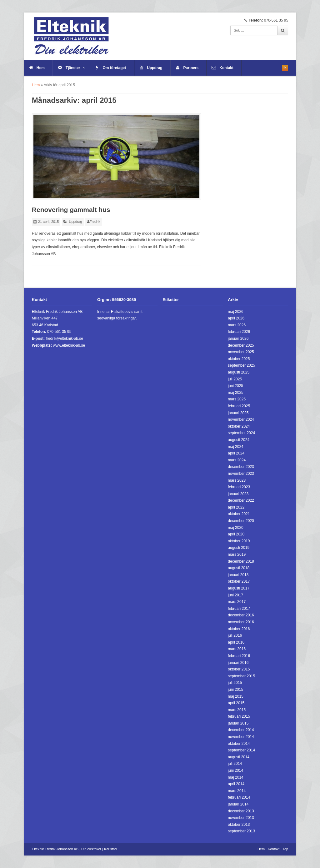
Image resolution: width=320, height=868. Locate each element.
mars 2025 (237, 399)
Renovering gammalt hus (71, 210)
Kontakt (226, 68)
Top (285, 849)
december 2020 (241, 521)
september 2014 (241, 750)
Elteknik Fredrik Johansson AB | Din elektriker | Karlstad (74, 849)
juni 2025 (235, 386)
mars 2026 (237, 325)
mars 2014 (237, 791)
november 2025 (241, 352)
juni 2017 (235, 595)
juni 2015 (235, 690)
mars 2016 (237, 649)
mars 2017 (237, 602)
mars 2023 (237, 480)
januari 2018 (238, 575)
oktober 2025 (239, 359)
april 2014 (236, 784)
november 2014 (241, 737)
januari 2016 (238, 663)
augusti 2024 (239, 440)
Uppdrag (155, 68)
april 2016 (236, 642)
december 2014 (241, 730)
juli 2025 (235, 379)
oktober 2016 (239, 629)
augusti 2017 (239, 588)
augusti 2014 (239, 757)
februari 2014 (239, 797)
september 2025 (241, 365)
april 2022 (236, 507)
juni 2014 (235, 770)
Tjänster (76, 68)
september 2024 (241, 433)
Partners (191, 68)
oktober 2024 (239, 426)
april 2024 (236, 453)
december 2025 (241, 345)
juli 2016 (235, 635)
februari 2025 (239, 406)
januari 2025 (238, 413)
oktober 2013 (239, 825)
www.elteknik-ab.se (69, 345)
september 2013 (241, 831)
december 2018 (241, 561)
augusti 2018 (239, 568)
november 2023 (241, 474)
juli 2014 (235, 764)
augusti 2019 (239, 548)
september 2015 (241, 676)
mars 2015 (237, 710)
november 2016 (241, 622)
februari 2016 (239, 656)
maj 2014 (235, 777)
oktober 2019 (239, 541)
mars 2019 (237, 554)
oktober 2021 (239, 514)
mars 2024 (237, 460)
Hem (41, 68)
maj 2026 (235, 312)
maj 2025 (235, 393)
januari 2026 (238, 339)
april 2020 (236, 534)
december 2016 (241, 615)
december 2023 (241, 467)
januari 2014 (238, 804)
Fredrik (95, 222)
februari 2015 (239, 716)
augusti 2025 (239, 372)
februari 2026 (239, 332)
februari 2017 (239, 609)
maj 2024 (235, 447)
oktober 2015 (239, 669)
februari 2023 (239, 487)
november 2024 (241, 419)
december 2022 (241, 500)
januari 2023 (238, 494)
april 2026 (236, 318)
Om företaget (115, 68)
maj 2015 (235, 696)
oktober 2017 (239, 581)
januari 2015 (238, 723)
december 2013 (241, 811)
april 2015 (236, 703)
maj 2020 (235, 528)
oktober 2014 (239, 744)
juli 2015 (235, 683)
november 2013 (241, 818)
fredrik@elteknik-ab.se (64, 339)
